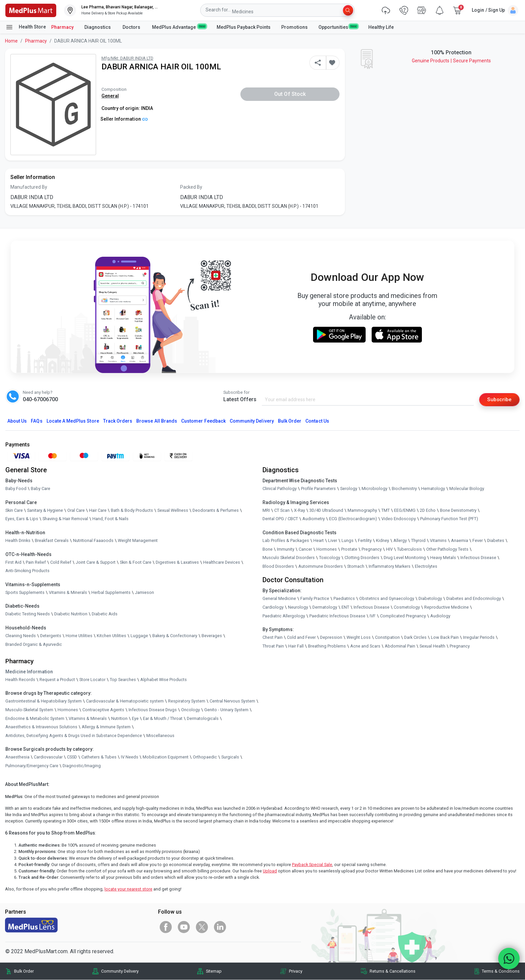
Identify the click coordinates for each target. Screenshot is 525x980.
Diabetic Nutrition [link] (71, 614)
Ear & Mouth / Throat (163, 718)
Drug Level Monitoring (405, 558)
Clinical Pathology (280, 489)
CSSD (72, 757)
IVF (373, 616)
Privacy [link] (296, 971)
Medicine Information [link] (29, 672)
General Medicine (279, 599)
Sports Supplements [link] (25, 592)
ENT (345, 607)
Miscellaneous (160, 736)
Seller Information (124, 119)
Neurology (298, 607)
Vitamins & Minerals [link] (68, 592)
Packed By (191, 187)
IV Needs (130, 757)
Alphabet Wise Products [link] (164, 680)
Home (11, 41)
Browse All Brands (157, 421)
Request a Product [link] (57, 680)
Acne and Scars (365, 646)
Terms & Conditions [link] (501, 971)
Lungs (348, 541)
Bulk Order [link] (24, 971)
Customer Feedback (203, 421)
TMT (386, 511)
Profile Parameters (318, 489)
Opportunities (338, 27)
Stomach (356, 566)
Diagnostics (98, 27)
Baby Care (41, 489)
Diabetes (496, 541)
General (110, 96)
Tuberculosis (409, 549)
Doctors (132, 27)
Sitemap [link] (214, 971)
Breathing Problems (327, 646)
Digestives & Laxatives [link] (177, 562)
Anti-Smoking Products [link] (27, 571)
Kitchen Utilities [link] (111, 636)
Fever (478, 541)
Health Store (26, 27)
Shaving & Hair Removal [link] (65, 519)
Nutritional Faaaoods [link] (93, 541)
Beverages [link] (212, 636)
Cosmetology (407, 607)
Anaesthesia (17, 757)
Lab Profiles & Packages (286, 541)
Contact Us (317, 421)
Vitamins (438, 541)
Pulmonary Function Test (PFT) (449, 519)
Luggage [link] (139, 636)
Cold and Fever (301, 638)
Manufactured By (29, 187)
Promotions (294, 27)
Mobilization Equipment (166, 757)
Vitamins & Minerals (88, 718)
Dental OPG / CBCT (280, 519)
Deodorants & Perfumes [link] (216, 511)
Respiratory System (187, 701)
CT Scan (282, 511)
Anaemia (460, 541)
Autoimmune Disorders (321, 566)
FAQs (36, 421)
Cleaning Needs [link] (21, 636)
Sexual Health (432, 646)
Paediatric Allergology (284, 616)
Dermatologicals (203, 718)
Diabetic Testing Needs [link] (28, 614)
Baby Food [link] (16, 489)
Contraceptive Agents (103, 710)
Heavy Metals (443, 558)
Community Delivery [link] (120, 971)
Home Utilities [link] (79, 636)
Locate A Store (73, 421)
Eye (135, 718)
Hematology (433, 489)
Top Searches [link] (123, 680)
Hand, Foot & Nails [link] (110, 519)
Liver (333, 541)
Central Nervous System (232, 701)
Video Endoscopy (399, 519)
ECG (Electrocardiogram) (353, 519)
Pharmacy (62, 27)
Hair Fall (296, 646)
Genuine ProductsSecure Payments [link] (451, 61)
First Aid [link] (13, 562)
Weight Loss (359, 638)
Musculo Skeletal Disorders (289, 558)
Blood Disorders (278, 566)
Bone (268, 549)
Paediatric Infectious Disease (337, 616)
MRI (266, 511)
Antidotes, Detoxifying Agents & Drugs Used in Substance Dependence (74, 736)
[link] (31, 10)
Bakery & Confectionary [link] (175, 636)
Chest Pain (273, 638)
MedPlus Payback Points (244, 27)
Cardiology (273, 607)
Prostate (349, 549)
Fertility (365, 541)
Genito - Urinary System (226, 710)
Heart (319, 541)
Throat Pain (273, 646)
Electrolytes (426, 566)
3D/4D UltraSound (326, 511)
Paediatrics (344, 599)
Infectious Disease (478, 558)
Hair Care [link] (98, 511)
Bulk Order (290, 421)
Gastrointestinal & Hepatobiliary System (44, 701)
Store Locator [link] (92, 680)
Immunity (286, 549)
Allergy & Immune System (106, 727)
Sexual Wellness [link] (173, 511)
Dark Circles (415, 638)
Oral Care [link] (76, 511)
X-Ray (299, 511)
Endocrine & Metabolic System (35, 718)
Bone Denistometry (458, 511)
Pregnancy (372, 549)
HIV (389, 549)
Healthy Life (381, 27)
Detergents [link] (51, 636)
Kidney (383, 541)
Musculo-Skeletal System (29, 710)
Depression (331, 638)
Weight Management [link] (138, 541)
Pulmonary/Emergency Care (32, 766)
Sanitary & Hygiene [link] (45, 511)
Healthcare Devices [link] (222, 562)
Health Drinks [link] (18, 541)
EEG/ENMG (405, 511)
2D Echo (428, 511)
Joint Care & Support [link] (96, 562)
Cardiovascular (48, 757)
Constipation (387, 638)
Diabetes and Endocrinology (474, 599)
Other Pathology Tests (447, 549)
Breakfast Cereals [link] (52, 541)
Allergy (400, 541)
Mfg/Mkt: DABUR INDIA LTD (127, 58)
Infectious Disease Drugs (153, 710)
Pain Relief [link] (36, 562)
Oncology (191, 710)
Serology (349, 489)
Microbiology (374, 489)
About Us (17, 421)
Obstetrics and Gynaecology (387, 599)
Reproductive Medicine (446, 607)
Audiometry (314, 519)
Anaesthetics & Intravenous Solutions (41, 727)
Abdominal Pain (400, 646)
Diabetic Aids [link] (105, 614)
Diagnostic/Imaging (82, 766)
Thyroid (418, 541)
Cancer (305, 549)
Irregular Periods (479, 638)
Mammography (362, 511)
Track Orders (118, 421)
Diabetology (430, 599)
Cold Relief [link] (61, 562)
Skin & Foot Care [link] (136, 562)
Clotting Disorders (362, 558)
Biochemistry (404, 489)
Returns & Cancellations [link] (393, 971)
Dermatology (325, 607)
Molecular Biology (467, 489)
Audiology (440, 616)
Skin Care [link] (14, 511)
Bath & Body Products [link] (132, 511)
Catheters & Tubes (99, 757)
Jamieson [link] (144, 592)
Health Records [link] (20, 680)
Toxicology (330, 558)
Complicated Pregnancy (403, 616)
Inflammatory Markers (390, 566)
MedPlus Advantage (179, 27)
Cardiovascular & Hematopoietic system (125, 701)
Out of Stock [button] (290, 94)
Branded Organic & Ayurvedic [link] (34, 644)
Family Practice (315, 599)
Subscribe (499, 399)
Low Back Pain (445, 638)
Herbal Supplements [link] (111, 592)
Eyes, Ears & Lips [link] (22, 519)
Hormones (68, 710)
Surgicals (230, 757)
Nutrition (119, 718)
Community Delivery (252, 421)
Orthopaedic (205, 757)
